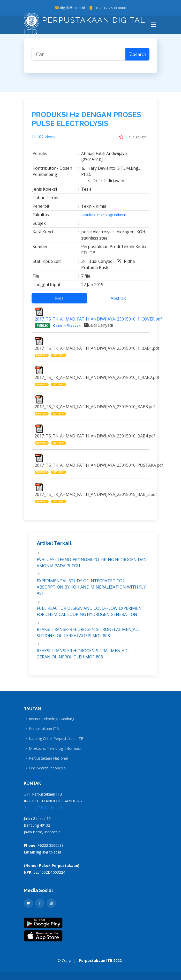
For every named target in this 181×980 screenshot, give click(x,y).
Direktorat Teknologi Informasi (55, 748)
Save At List (133, 139)
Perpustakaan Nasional (48, 758)
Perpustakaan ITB (44, 729)
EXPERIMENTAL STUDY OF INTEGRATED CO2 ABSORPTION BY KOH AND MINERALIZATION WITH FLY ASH (91, 590)
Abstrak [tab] (118, 301)
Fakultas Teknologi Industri (104, 218)
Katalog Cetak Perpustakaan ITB (56, 739)
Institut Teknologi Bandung (52, 719)
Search (137, 57)
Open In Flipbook (67, 328)
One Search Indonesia (47, 768)
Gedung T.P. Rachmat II (43, 808)
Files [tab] (59, 301)
